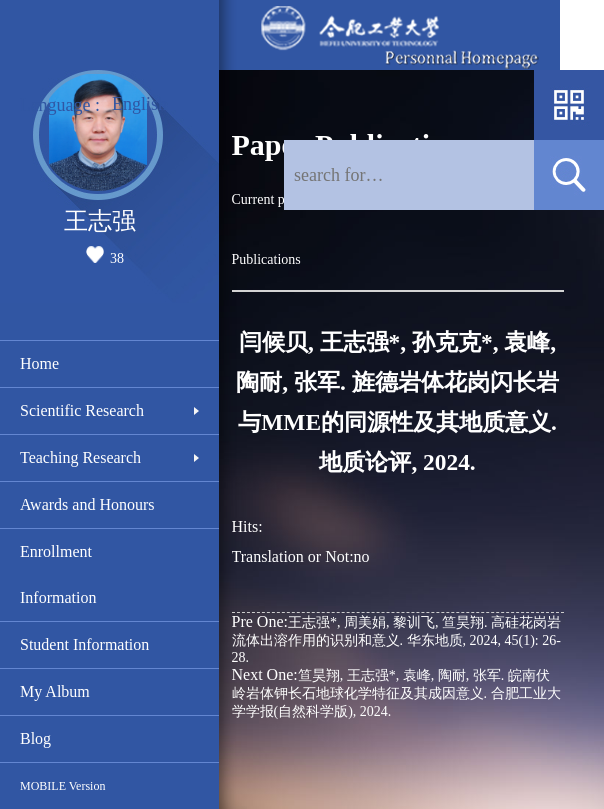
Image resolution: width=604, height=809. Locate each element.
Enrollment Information (58, 574)
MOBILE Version (62, 786)
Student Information (84, 644)
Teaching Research (80, 457)
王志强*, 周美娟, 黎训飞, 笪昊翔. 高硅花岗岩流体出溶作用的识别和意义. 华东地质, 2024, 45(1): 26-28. (396, 639)
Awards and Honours (87, 504)
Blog (35, 738)
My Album (55, 691)
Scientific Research (82, 410)
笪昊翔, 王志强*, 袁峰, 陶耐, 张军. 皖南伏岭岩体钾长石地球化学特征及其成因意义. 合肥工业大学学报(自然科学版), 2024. (396, 692)
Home (39, 363)
